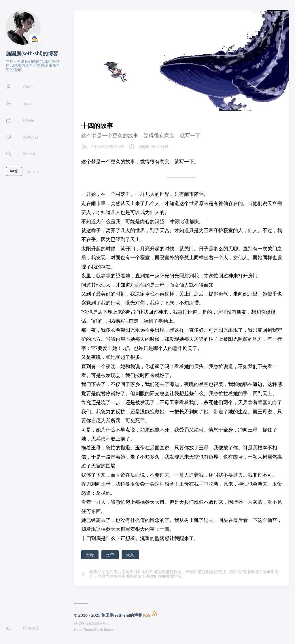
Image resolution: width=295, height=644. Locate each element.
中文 (14, 171)
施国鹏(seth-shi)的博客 (32, 53)
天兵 (130, 555)
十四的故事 (97, 125)
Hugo (78, 629)
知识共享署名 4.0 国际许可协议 (138, 572)
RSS (151, 615)
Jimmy (109, 629)
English (34, 171)
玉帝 (110, 555)
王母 (90, 555)
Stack (99, 629)
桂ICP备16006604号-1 (92, 623)
